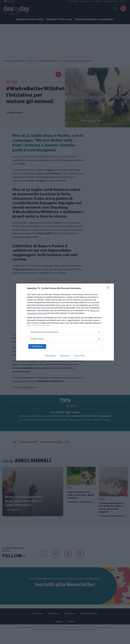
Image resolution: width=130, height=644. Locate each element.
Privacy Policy (79, 356)
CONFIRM (40, 346)
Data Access (65, 356)
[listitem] (65, 332)
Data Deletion (51, 356)
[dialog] (65, 322)
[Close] (109, 288)
